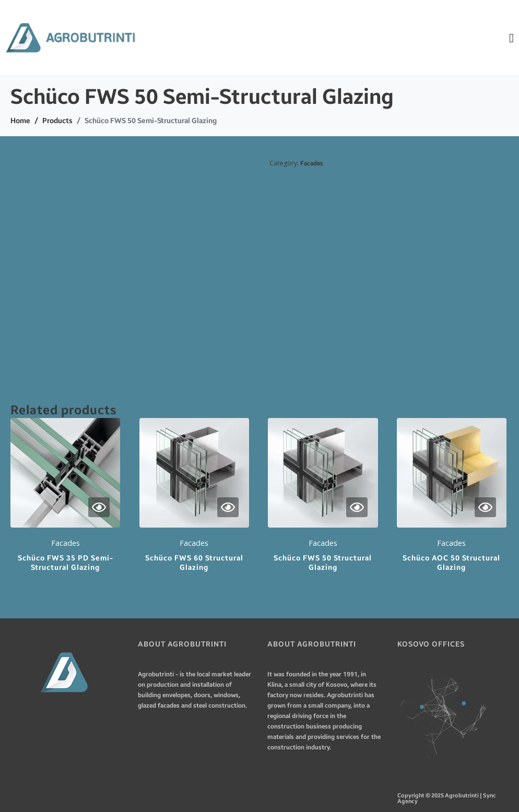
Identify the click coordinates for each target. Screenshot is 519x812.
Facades (312, 163)
